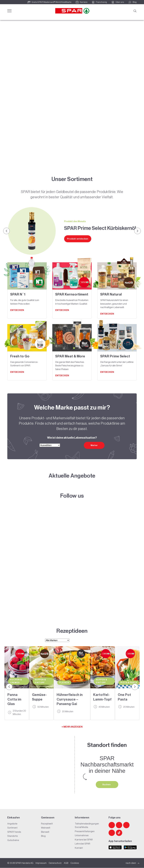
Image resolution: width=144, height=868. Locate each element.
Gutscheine (13, 840)
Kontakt (79, 848)
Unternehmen (82, 836)
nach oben (133, 863)
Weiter (94, 445)
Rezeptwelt (47, 824)
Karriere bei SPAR (84, 840)
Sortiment (12, 828)
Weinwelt (46, 828)
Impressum (41, 863)
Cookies (75, 863)
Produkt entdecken (78, 239)
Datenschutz (55, 863)
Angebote (12, 824)
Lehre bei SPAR (83, 844)
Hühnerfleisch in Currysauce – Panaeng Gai (70, 699)
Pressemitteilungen (85, 831)
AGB (66, 863)
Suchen (107, 785)
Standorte (13, 836)
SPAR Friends (14, 832)
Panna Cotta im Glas (14, 699)
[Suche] (135, 11)
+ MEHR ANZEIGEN (72, 727)
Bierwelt (45, 832)
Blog (43, 836)
